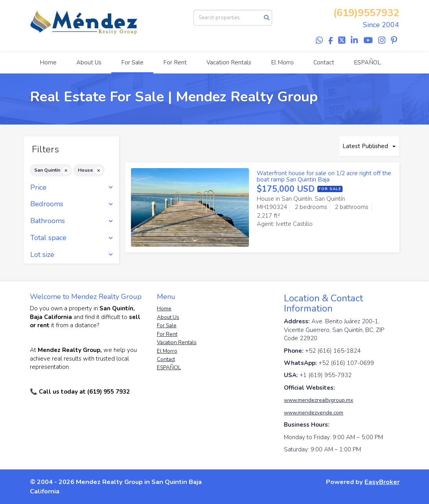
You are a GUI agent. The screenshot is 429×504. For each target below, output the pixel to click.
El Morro (282, 62)
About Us (89, 62)
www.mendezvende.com (314, 413)
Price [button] (72, 188)
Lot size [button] (72, 255)
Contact (324, 62)
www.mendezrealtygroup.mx (319, 400)
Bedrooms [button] (72, 204)
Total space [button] (72, 238)
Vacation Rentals (229, 62)
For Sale (132, 62)
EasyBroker (382, 482)
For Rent (175, 62)
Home (48, 62)
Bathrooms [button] (72, 221)
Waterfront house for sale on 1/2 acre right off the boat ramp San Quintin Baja (324, 177)
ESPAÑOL (367, 62)
